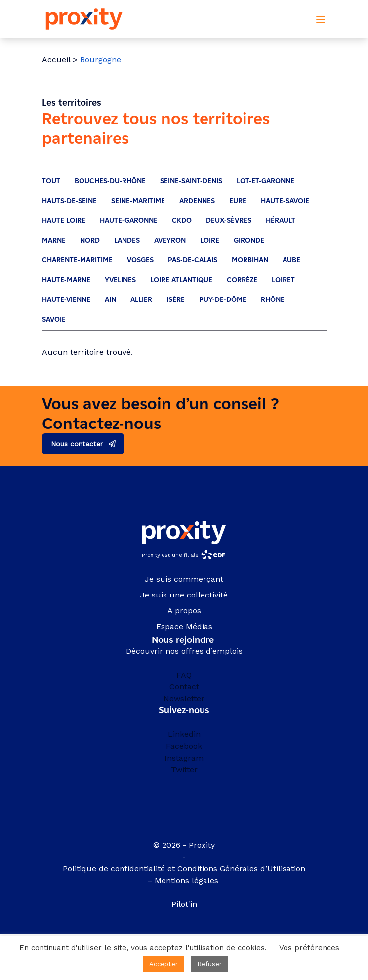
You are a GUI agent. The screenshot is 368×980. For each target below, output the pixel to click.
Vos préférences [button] (309, 948)
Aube (291, 260)
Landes (127, 240)
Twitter (184, 770)
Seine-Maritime (138, 201)
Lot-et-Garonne (266, 181)
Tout (51, 181)
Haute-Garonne (129, 221)
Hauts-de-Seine (69, 201)
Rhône (273, 300)
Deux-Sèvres (229, 221)
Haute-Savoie (285, 201)
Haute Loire (64, 221)
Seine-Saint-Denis (191, 181)
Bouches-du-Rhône (110, 181)
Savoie (54, 320)
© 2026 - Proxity (184, 845)
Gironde (249, 240)
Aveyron (170, 240)
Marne (54, 240)
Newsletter (184, 699)
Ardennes (197, 201)
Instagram (184, 758)
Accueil (56, 60)
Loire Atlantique (181, 280)
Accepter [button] (164, 964)
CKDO (182, 221)
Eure (238, 201)
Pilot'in (184, 904)
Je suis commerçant (184, 579)
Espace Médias (184, 626)
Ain (110, 300)
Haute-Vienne (66, 300)
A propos (184, 611)
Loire (210, 240)
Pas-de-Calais (193, 260)
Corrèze (242, 280)
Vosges (140, 260)
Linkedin (184, 734)
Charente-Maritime (77, 260)
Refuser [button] (209, 964)
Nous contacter (77, 444)
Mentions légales (188, 880)
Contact (184, 687)
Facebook (184, 746)
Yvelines (120, 280)
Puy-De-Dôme (223, 300)
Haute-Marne (66, 280)
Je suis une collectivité (184, 595)
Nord (90, 240)
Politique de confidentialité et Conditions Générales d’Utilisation (184, 869)
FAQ (184, 675)
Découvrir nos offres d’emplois (184, 651)
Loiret (283, 280)
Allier (141, 300)
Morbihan (250, 260)
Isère (176, 300)
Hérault (281, 221)
